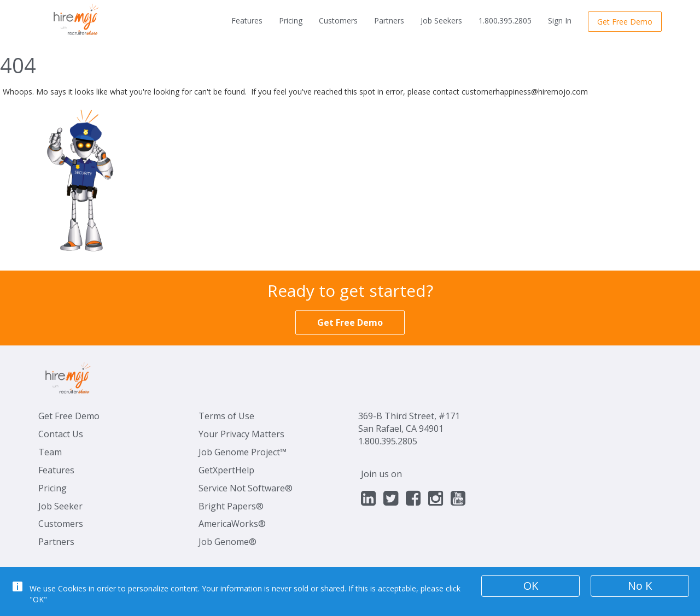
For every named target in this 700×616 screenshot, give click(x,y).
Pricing (291, 20)
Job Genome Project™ (243, 452)
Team (50, 452)
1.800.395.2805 (505, 20)
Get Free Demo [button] (625, 22)
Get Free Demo (69, 416)
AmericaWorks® (232, 524)
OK (531, 586)
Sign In (560, 20)
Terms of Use (226, 416)
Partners (389, 20)
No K (640, 586)
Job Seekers (441, 20)
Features (247, 20)
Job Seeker (60, 506)
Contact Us (61, 434)
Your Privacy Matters (241, 434)
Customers (338, 20)
